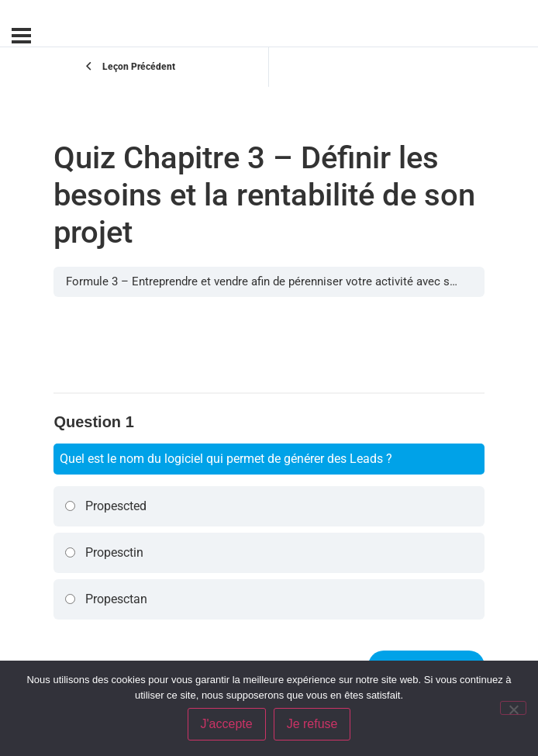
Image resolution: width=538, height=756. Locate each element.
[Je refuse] (513, 708)
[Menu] (21, 36)
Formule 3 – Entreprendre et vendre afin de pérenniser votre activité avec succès (273, 281)
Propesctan (106, 599)
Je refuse (312, 724)
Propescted (105, 506)
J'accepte (227, 724)
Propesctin (104, 552)
